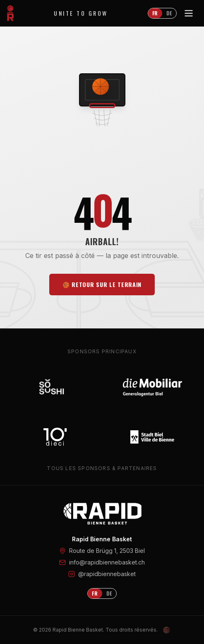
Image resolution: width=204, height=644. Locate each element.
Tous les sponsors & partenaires (102, 468)
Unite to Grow (81, 13)
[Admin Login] (167, 630)
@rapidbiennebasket (107, 574)
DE (169, 13)
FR (155, 13)
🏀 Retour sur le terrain (102, 284)
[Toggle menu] (189, 13)
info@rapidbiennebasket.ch (107, 562)
